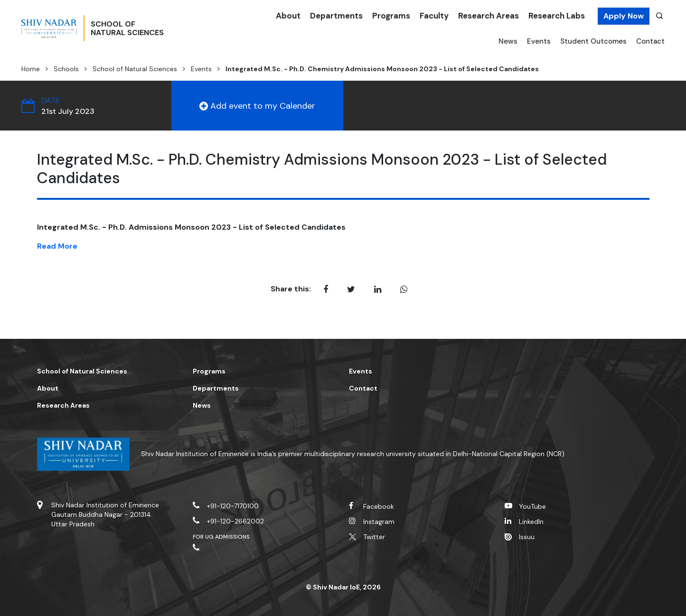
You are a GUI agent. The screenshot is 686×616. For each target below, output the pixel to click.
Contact (650, 41)
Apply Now (624, 16)
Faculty (434, 16)
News (508, 41)
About (288, 16)
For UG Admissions (221, 537)
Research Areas (489, 16)
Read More (57, 246)
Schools (66, 69)
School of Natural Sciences (135, 69)
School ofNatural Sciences (148, 29)
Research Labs (557, 16)
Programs (391, 16)
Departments (336, 16)
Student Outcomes (593, 41)
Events (539, 41)
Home (31, 69)
